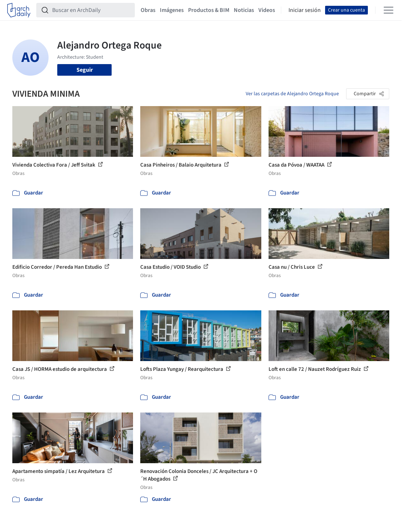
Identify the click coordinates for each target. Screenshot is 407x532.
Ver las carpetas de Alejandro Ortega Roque (292, 94)
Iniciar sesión (305, 10)
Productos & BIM (209, 10)
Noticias (244, 10)
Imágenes (172, 10)
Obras (148, 10)
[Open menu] (389, 10)
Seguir (85, 70)
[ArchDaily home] (19, 10)
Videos (267, 10)
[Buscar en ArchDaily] (91, 10)
